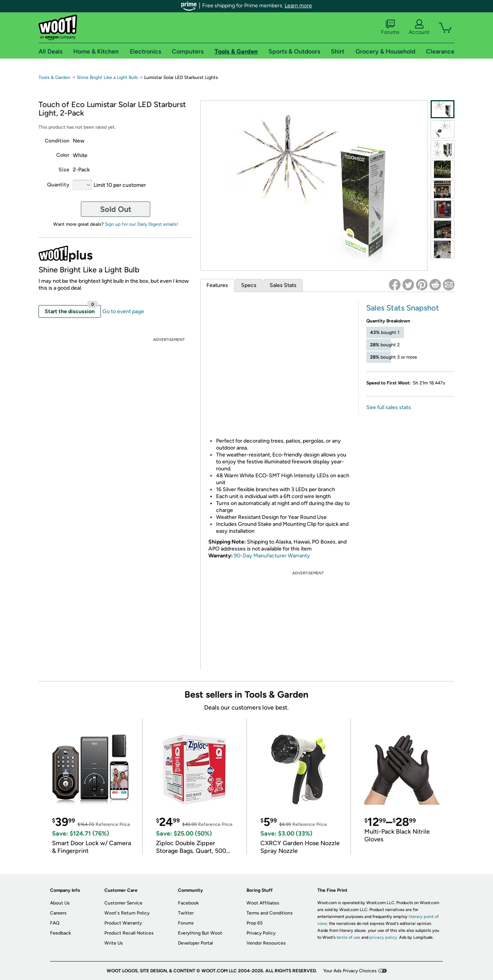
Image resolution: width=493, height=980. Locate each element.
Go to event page (123, 311)
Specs (249, 285)
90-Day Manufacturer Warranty (272, 556)
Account (419, 27)
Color (63, 155)
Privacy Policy (261, 933)
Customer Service (123, 903)
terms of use (348, 937)
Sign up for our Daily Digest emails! (142, 224)
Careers (58, 913)
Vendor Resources (266, 943)
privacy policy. (384, 937)
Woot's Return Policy (127, 913)
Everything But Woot (200, 933)
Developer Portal (195, 943)
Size (64, 170)
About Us (60, 903)
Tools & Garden (54, 77)
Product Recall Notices (129, 933)
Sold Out (116, 209)
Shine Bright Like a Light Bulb (107, 77)
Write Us (114, 943)
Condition (57, 141)
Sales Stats (283, 285)
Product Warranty (123, 923)
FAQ (55, 923)
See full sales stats (389, 407)
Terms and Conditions (270, 913)
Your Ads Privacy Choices (350, 971)
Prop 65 (255, 923)
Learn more (298, 6)
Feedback (60, 933)
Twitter (186, 913)
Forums (390, 27)
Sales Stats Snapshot (403, 308)
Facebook (188, 903)
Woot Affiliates (263, 903)
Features (217, 285)
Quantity (58, 185)
